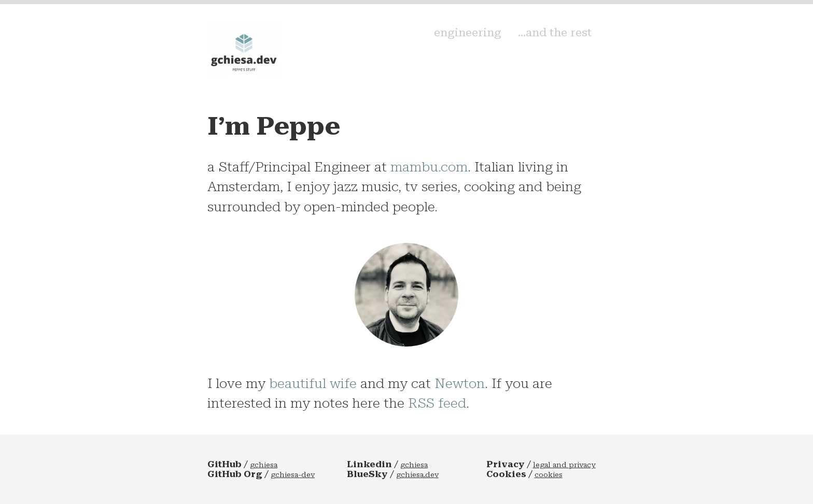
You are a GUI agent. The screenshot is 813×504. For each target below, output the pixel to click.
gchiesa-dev (293, 475)
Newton (460, 383)
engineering (495, 42)
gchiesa (264, 465)
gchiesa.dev (417, 475)
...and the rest (568, 42)
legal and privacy (564, 465)
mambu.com (429, 167)
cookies (549, 475)
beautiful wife (313, 383)
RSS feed (437, 403)
